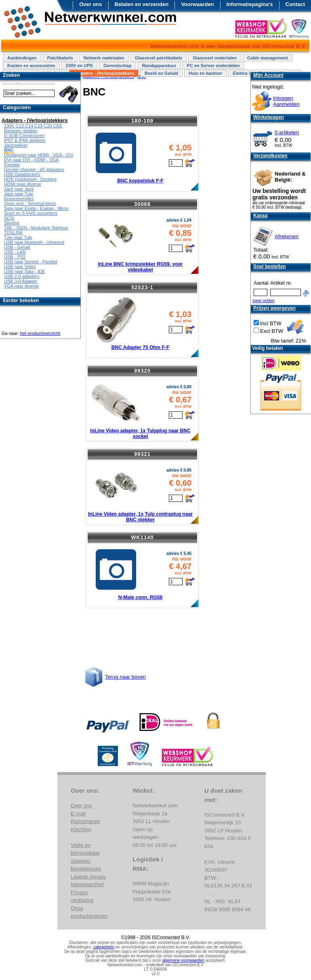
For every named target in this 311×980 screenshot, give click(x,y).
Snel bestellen (270, 267)
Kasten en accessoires (31, 66)
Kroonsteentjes (19, 199)
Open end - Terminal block (30, 203)
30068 (142, 204)
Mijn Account (268, 75)
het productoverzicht (40, 333)
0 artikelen (287, 132)
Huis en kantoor (205, 73)
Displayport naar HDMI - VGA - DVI (39, 155)
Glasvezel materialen (215, 58)
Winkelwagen (269, 117)
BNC (9, 150)
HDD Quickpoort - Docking (30, 179)
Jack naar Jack (19, 189)
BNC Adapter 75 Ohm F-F (141, 347)
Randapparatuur (159, 66)
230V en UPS (79, 66)
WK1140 (142, 537)
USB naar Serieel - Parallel (30, 262)
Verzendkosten (270, 156)
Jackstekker (16, 145)
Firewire (12, 165)
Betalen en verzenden (142, 4)
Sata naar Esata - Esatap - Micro (36, 208)
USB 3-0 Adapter (21, 281)
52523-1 (142, 287)
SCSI (9, 218)
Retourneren (85, 821)
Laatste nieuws (88, 877)
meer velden (264, 301)
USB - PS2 (15, 257)
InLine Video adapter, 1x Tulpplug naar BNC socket (140, 434)
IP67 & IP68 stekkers (25, 140)
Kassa (260, 216)
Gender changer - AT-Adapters (34, 169)
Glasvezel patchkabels (159, 58)
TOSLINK (14, 233)
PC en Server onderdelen (213, 66)
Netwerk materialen (104, 58)
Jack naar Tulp (19, 194)
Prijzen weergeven (274, 308)
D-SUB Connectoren (24, 135)
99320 (142, 371)
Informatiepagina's (250, 4)
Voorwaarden (197, 4)
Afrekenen (287, 236)
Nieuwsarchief (87, 884)
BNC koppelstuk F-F (140, 181)
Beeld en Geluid (161, 73)
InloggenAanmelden (286, 101)
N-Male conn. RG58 (140, 597)
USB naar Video (20, 267)
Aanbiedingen (22, 58)
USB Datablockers (22, 174)
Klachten (81, 829)
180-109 (142, 121)
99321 (142, 454)
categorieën (104, 947)
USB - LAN (15, 252)
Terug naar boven (125, 677)
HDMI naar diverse (23, 184)
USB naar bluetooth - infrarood (34, 242)
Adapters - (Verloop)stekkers (104, 73)
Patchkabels (60, 58)
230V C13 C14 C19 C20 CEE (33, 126)
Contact (295, 4)
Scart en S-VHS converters (31, 213)
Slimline (12, 223)
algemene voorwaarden (184, 960)
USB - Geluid (17, 247)
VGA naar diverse (21, 286)
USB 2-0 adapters (22, 276)
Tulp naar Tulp (18, 237)
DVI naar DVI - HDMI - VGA (32, 160)
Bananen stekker (21, 131)
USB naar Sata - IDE (25, 271)
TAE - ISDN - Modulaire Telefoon (36, 228)
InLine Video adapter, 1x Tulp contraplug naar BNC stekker (140, 517)
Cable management (268, 58)
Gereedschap (118, 66)
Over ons (90, 4)
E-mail (78, 814)
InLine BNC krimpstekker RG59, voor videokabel (140, 267)
